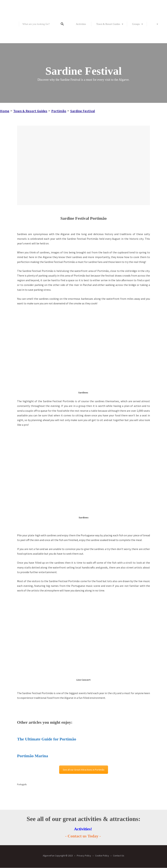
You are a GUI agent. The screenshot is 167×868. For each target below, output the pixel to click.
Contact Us (119, 856)
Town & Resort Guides (108, 24)
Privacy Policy (84, 856)
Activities (81, 24)
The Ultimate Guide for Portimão (47, 739)
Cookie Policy (102, 856)
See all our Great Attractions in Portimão (84, 770)
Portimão (59, 111)
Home (5, 111)
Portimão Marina (33, 756)
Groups (136, 24)
